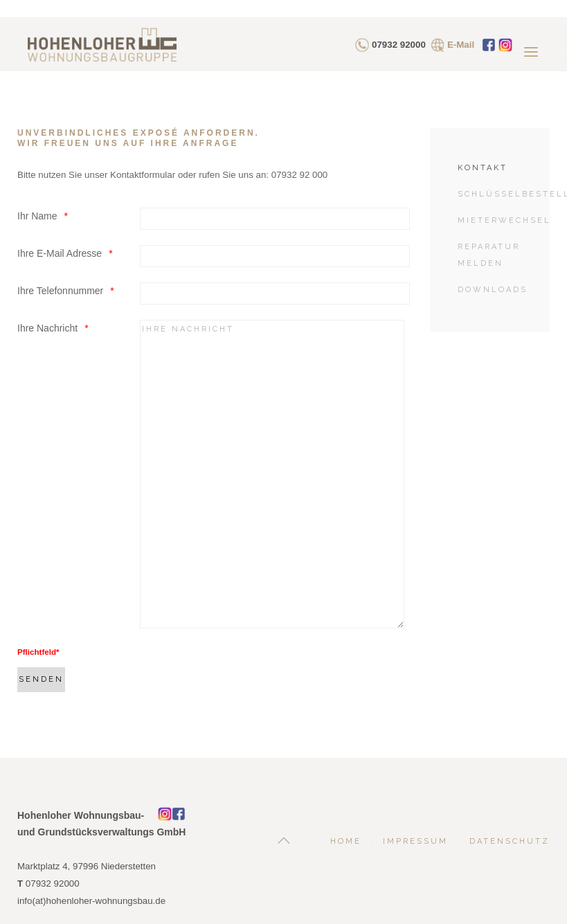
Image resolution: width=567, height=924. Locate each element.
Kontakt (483, 168)
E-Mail (461, 45)
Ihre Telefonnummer (60, 291)
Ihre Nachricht (47, 328)
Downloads (493, 290)
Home (346, 841)
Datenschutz (510, 841)
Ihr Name (37, 216)
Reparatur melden (489, 255)
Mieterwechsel (504, 220)
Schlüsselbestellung (504, 194)
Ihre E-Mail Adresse (60, 253)
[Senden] (41, 680)
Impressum (415, 841)
